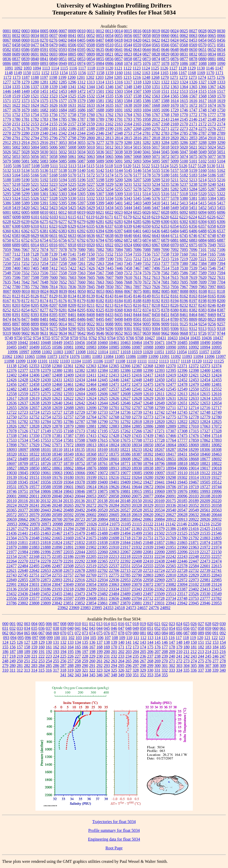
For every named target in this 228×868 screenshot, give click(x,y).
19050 (34, 473)
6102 (45, 217)
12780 (217, 417)
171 (121, 647)
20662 (23, 519)
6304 (203, 222)
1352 (165, 87)
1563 (156, 96)
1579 (82, 101)
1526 (82, 96)
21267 (12, 529)
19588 (46, 487)
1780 (16, 119)
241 (179, 656)
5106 (17, 166)
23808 (34, 603)
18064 (171, 445)
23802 (23, 603)
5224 (63, 184)
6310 (35, 226)
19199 (91, 477)
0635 (100, 49)
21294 (69, 529)
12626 (114, 398)
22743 (12, 575)
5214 (202, 180)
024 (179, 624)
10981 (69, 347)
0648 (175, 49)
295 (121, 666)
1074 (128, 63)
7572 (128, 273)
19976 (182, 491)
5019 (174, 147)
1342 (82, 87)
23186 (46, 589)
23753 (194, 598)
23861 (103, 603)
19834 (57, 491)
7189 (100, 259)
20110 (12, 501)
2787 (203, 133)
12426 (12, 380)
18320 (12, 454)
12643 (91, 403)
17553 (46, 440)
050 (143, 628)
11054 (182, 352)
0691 (35, 54)
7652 (63, 282)
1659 (137, 105)
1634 (100, 105)
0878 (193, 59)
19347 (34, 482)
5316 (165, 194)
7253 (35, 263)
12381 (69, 370)
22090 (160, 552)
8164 (203, 296)
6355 (184, 226)
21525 (182, 533)
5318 (184, 194)
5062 (82, 156)
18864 (80, 468)
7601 (63, 277)
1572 (16, 101)
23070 (137, 584)
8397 (63, 315)
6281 (100, 222)
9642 (82, 333)
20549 (194, 510)
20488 (69, 510)
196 (78, 652)
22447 (194, 561)
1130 (201, 68)
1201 (81, 77)
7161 (193, 254)
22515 (80, 566)
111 (136, 638)
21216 (204, 524)
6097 (7, 217)
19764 (34, 491)
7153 (119, 254)
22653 (46, 570)
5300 (35, 194)
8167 (7, 301)
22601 (205, 566)
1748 (203, 110)
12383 (91, 370)
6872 (128, 240)
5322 (221, 194)
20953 (12, 524)
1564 (165, 96)
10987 (137, 347)
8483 (63, 319)
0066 (221, 36)
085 (172, 633)
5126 (183, 166)
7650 (54, 282)
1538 (137, 96)
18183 (114, 450)
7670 (137, 282)
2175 (7, 129)
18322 (34, 454)
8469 (212, 315)
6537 (221, 231)
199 (100, 652)
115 (164, 638)
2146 (193, 119)
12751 (23, 417)
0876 (175, 59)
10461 (114, 343)
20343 (182, 505)
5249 (72, 189)
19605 (80, 487)
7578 (156, 273)
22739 (205, 570)
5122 (146, 166)
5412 (174, 203)
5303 (63, 194)
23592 (46, 598)
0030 (221, 31)
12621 (57, 398)
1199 (62, 77)
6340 (137, 226)
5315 (156, 194)
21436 (12, 533)
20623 (160, 515)
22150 (216, 552)
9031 (100, 324)
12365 (114, 366)
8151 (156, 296)
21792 (194, 538)
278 (223, 661)
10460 (103, 343)
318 (63, 670)
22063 (114, 552)
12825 (217, 422)
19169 (46, 477)
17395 (80, 436)
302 (172, 666)
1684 (63, 110)
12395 (171, 370)
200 (107, 652)
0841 (44, 59)
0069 (26, 40)
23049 (69, 584)
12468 (103, 384)
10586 (57, 347)
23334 (114, 589)
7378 (175, 263)
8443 (128, 315)
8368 (119, 310)
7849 (100, 287)
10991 (182, 347)
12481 (217, 384)
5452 (203, 208)
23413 (205, 589)
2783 (165, 133)
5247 (54, 189)
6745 (184, 236)
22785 (126, 575)
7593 (212, 273)
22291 (69, 561)
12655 (12, 408)
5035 (91, 152)
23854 (91, 603)
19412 (137, 482)
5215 (212, 180)
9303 (147, 329)
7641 (16, 282)
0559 (137, 45)
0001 (7, 31)
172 (129, 647)
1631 (72, 105)
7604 (82, 277)
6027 (156, 212)
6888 (7, 245)
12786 (69, 422)
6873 (137, 240)
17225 (114, 431)
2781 (147, 133)
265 (129, 661)
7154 (128, 254)
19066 (80, 473)
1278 (16, 82)
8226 (174, 305)
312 (20, 670)
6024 (128, 212)
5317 (174, 194)
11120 (197, 361)
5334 (109, 198)
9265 (26, 329)
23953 (217, 603)
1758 (72, 115)
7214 (156, 259)
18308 (216, 450)
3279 (119, 143)
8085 (165, 291)
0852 (72, 59)
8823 (212, 319)
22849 (12, 580)
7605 (91, 277)
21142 (171, 524)
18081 (205, 445)
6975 (193, 245)
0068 (16, 40)
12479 (194, 384)
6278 (72, 222)
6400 (128, 231)
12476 (160, 384)
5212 (184, 180)
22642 (34, 570)
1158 (100, 73)
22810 (171, 575)
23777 (205, 598)
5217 (7, 184)
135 (85, 642)
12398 (194, 370)
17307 (171, 431)
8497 (109, 319)
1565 (175, 96)
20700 (57, 519)
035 (34, 628)
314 (34, 670)
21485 (91, 533)
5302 (54, 194)
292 (100, 666)
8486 (82, 319)
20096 (182, 496)
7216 (174, 259)
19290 (159, 477)
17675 (126, 440)
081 (143, 633)
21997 (57, 552)
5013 (119, 147)
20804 (103, 519)
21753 (160, 538)
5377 (165, 198)
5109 (45, 166)
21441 (23, 533)
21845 (137, 543)
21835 (91, 543)
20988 (58, 524)
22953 (126, 580)
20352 (194, 505)
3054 (72, 143)
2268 (137, 129)
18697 (12, 463)
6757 (72, 240)
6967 (156, 245)
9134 (193, 324)
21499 (137, 533)
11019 (137, 352)
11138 (12, 366)
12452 (182, 380)
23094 (182, 584)
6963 (147, 245)
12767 (103, 417)
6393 (91, 231)
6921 (100, 245)
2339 (35, 133)
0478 (44, 45)
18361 (80, 454)
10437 (218, 338)
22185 (57, 556)
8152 (165, 296)
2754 (137, 133)
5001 (7, 147)
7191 (119, 259)
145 (158, 642)
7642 (26, 282)
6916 (54, 245)
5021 (193, 147)
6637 (100, 236)
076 (107, 633)
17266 (137, 431)
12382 (80, 370)
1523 (54, 96)
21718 (126, 538)
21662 (46, 538)
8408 (91, 315)
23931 (160, 603)
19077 (126, 473)
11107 (109, 361)
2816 (137, 138)
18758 (91, 463)
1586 (147, 101)
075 (100, 633)
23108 (205, 584)
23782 (216, 598)
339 (215, 670)
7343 (119, 263)
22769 (91, 575)
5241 (221, 184)
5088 (91, 161)
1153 (54, 73)
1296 (72, 82)
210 (179, 652)
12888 (160, 426)
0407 (100, 40)
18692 (217, 459)
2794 (35, 138)
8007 (7, 291)
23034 (46, 584)
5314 (146, 194)
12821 (171, 422)
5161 (212, 170)
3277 (100, 143)
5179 (156, 175)
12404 (23, 375)
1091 (9, 68)
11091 (164, 356)
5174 (109, 175)
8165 (212, 296)
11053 (170, 352)
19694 (160, 487)
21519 (171, 533)
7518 (175, 268)
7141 (72, 254)
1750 (221, 110)
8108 (203, 291)
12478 (182, 384)
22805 (160, 575)
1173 (16, 77)
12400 (205, 370)
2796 (54, 138)
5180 (165, 175)
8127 (44, 296)
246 (216, 656)
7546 (212, 268)
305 (194, 666)
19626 (114, 487)
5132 (7, 170)
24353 (108, 608)
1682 (44, 110)
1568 (203, 96)
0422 (156, 40)
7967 (184, 287)
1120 (109, 68)
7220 (193, 259)
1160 (119, 73)
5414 (193, 203)
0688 (7, 54)
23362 (160, 589)
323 (99, 670)
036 (42, 628)
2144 (175, 119)
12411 (91, 375)
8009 (16, 291)
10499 (34, 347)
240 (172, 656)
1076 (147, 63)
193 (56, 652)
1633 (91, 105)
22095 (171, 552)
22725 (171, 570)
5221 (35, 184)
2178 (26, 129)
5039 (128, 152)
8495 (100, 319)
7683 (175, 282)
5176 (128, 175)
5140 (82, 170)
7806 (44, 287)
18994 (171, 468)
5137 (54, 170)
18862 (69, 468)
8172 (26, 301)
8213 (109, 305)
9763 (102, 338)
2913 (16, 143)
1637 (119, 105)
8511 (156, 319)
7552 (26, 273)
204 (136, 652)
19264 (137, 477)
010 (78, 624)
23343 (137, 589)
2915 (35, 143)
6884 (203, 240)
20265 (69, 505)
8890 (221, 319)
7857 (119, 287)
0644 (147, 49)
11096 (209, 356)
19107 (171, 473)
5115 (90, 166)
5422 (44, 208)
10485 (182, 343)
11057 (204, 352)
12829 (46, 426)
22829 (194, 575)
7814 (54, 287)
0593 (63, 49)
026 (194, 624)
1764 (128, 115)
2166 (147, 124)
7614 (165, 277)
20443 (46, 510)
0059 (156, 36)
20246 (46, 505)
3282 (147, 143)
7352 (147, 263)
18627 (137, 459)
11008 (80, 352)
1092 (18, 68)
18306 (205, 450)
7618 (184, 277)
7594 (221, 273)
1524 (63, 96)
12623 (80, 398)
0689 (16, 54)
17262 (126, 431)
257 (71, 661)
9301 (128, 329)
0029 (212, 31)
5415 (202, 203)
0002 (16, 31)
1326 (193, 82)
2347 (109, 133)
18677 (205, 459)
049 (136, 628)
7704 (221, 282)
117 (179, 638)
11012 (92, 352)
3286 (184, 143)
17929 (34, 445)
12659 (57, 408)
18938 (148, 468)
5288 (221, 189)
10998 (35, 352)
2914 (26, 143)
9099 (165, 324)
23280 (80, 589)
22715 (126, 570)
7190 (109, 259)
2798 (72, 138)
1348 (128, 87)
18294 (182, 450)
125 (13, 642)
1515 (202, 91)
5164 (16, 175)
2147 (203, 119)
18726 (46, 463)
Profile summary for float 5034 (114, 830)
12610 (148, 394)
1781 (26, 119)
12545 (171, 389)
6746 (193, 236)
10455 (69, 343)
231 (107, 656)
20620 (148, 515)
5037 (109, 152)
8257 (35, 310)
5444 (128, 208)
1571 (7, 101)
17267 (148, 431)
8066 (119, 291)
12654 (217, 403)
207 (158, 652)
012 (92, 624)
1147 (219, 68)
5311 (137, 194)
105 (93, 638)
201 (114, 652)
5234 (156, 184)
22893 (57, 580)
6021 (100, 212)
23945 (194, 603)
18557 (69, 459)
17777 (182, 440)
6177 (118, 217)
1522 (44, 96)
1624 (35, 105)
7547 (221, 268)
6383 (63, 231)
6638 (109, 236)
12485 (46, 389)
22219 (137, 556)
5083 (44, 161)
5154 (147, 170)
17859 (194, 440)
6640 (128, 236)
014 (107, 624)
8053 (100, 291)
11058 (215, 352)
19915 (137, 491)
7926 (156, 287)
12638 (34, 403)
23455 (57, 594)
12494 (80, 389)
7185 (63, 259)
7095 (184, 249)
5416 (212, 203)
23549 (217, 594)
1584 (128, 101)
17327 (205, 431)
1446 (7, 91)
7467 (137, 268)
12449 (148, 380)
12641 (69, 403)
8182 (100, 301)
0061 (175, 36)
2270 (156, 129)
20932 (217, 519)
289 (78, 666)
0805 (72, 54)
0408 (109, 40)
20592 (69, 515)
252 (34, 661)
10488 (194, 343)
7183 (44, 259)
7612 (146, 277)
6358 (212, 226)
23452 (46, 594)
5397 (82, 203)
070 (63, 633)
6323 (53, 226)
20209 (205, 501)
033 (20, 628)
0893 (44, 63)
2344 (82, 133)
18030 (126, 445)
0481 (63, 45)
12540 (126, 389)
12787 (80, 422)
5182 (184, 175)
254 (49, 661)
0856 (109, 59)
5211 (175, 180)
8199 (212, 301)
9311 (184, 329)
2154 (44, 124)
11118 (186, 361)
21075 (115, 524)
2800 (91, 138)
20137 (91, 501)
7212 (137, 259)
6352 (156, 226)
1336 (26, 87)
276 (208, 661)
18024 (114, 445)
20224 (12, 505)
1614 (175, 101)
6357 (202, 226)
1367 (212, 87)
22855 (23, 580)
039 (63, 628)
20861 (148, 519)
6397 (119, 231)
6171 (109, 217)
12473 (137, 384)
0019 (156, 31)
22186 (69, 556)
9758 (65, 338)
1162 (137, 73)
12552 (217, 389)
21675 (91, 538)
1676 (221, 105)
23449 (34, 594)
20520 (103, 510)
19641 (126, 487)
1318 (137, 82)
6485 (184, 231)
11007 (69, 352)
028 (208, 624)
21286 (46, 529)
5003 (26, 147)
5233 (147, 184)
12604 (80, 394)
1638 (128, 105)
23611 (103, 598)
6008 (35, 212)
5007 (63, 147)
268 (150, 661)
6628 (26, 236)
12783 (34, 422)
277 (216, 661)
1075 (137, 63)
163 (63, 647)
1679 (26, 110)
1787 (82, 119)
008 (63, 624)
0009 (72, 31)
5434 (109, 208)
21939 (148, 547)
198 (92, 652)
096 (28, 638)
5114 (81, 166)
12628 (137, 398)
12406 (34, 375)
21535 (205, 533)
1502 (109, 91)
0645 (156, 49)
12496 (91, 389)
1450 (35, 91)
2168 (165, 124)
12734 (114, 412)
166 (85, 647)
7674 (156, 282)
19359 (57, 482)
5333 (100, 198)
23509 (160, 594)
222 (42, 656)
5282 (175, 189)
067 (42, 633)
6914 (35, 245)
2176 (16, 129)
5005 (44, 147)
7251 (16, 263)
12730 (91, 412)
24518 (120, 608)
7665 (109, 282)
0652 (212, 49)
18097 (23, 450)
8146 (137, 296)
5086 (72, 161)
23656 (114, 598)
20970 (35, 524)
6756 (63, 240)
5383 (203, 198)
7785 (26, 287)
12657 (34, 408)
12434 (80, 380)
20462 (57, 510)
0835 (221, 54)
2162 (109, 124)
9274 (44, 329)
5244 (26, 189)
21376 (148, 529)
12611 (160, 394)
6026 (146, 212)
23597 (69, 598)
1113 (46, 68)
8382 (193, 310)
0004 (35, 31)
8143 (109, 296)
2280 (26, 133)
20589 (57, 515)
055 (179, 628)
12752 (34, 417)
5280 (156, 189)
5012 (109, 147)
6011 (53, 212)
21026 (92, 524)
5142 (100, 170)
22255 (205, 556)
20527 (126, 510)
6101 (35, 217)
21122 (148, 524)
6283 (119, 222)
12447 (126, 380)
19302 (182, 477)
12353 (34, 366)
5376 (156, 198)
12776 (182, 417)
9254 (203, 324)
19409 (126, 482)
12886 (148, 426)
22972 (182, 580)
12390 (148, 370)
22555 (148, 566)
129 (42, 642)
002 (20, 624)
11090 (153, 356)
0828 (156, 54)
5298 (16, 194)
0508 (91, 45)
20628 (182, 515)
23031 (34, 584)
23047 (57, 584)
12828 (34, 426)
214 (208, 652)
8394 (44, 315)
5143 (109, 170)
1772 (193, 115)
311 (13, 670)
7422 (72, 268)
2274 (193, 129)
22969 (160, 580)
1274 (202, 77)
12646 (126, 403)
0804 (63, 54)
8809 (193, 319)
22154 (12, 556)
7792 (35, 287)
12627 (126, 398)
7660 (82, 282)
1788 (91, 119)
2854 (203, 138)
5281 (165, 189)
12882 (103, 426)
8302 (91, 310)
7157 (156, 254)
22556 (160, 566)
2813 (109, 138)
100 (57, 638)
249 (13, 661)
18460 (205, 454)
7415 (63, 268)
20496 (91, 510)
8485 (72, 319)
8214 (119, 305)
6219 (156, 217)
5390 (35, 203)
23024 (23, 584)
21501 (148, 533)
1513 (184, 91)
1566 (184, 96)
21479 (80, 533)
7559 (72, 273)
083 (158, 633)
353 (150, 675)
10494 (217, 343)
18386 (126, 454)
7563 (82, 273)
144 (150, 642)
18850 (34, 468)
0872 (137, 59)
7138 (44, 254)
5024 (212, 147)
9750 (18, 338)
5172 (91, 175)
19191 (80, 477)
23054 (91, 584)
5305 (82, 194)
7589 (203, 273)
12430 (46, 380)
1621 (7, 105)
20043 (68, 496)
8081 (147, 291)
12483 (23, 389)
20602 (91, 515)
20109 (216, 496)
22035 (69, 552)
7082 (100, 249)
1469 (72, 91)
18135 (80, 450)
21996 (46, 552)
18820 (194, 463)
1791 (119, 119)
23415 (217, 589)
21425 (205, 529)
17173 (80, 431)
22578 (182, 566)
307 (208, 666)
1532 (91, 96)
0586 (26, 49)
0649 (184, 49)
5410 (156, 203)
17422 (103, 436)
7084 (119, 249)
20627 (171, 515)
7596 (16, 277)
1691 (119, 110)
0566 (165, 45)
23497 (148, 594)
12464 (91, 384)
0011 (91, 31)
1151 (36, 73)
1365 (193, 87)
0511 (119, 45)
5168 (54, 175)
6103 (54, 217)
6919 (82, 245)
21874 (205, 543)
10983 (91, 347)
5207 (137, 180)
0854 (91, 59)
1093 (28, 68)
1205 (118, 77)
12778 (194, 417)
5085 (63, 161)
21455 (34, 533)
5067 (128, 156)
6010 (44, 212)
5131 (220, 166)
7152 (109, 254)
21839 (114, 543)
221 (34, 656)
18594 (103, 459)
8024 (44, 291)
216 (223, 652)
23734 (171, 598)
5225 (72, 184)
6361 (16, 231)
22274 (34, 561)
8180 (91, 301)
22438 (160, 561)
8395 (54, 315)
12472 (126, 384)
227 (78, 656)
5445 (137, 208)
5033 (72, 152)
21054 (103, 524)
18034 (137, 445)
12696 (91, 408)
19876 (114, 491)
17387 (69, 436)
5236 (175, 184)
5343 (128, 198)
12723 (23, 412)
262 (107, 661)
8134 (72, 296)
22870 (34, 580)
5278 (137, 189)
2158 (82, 124)
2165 (137, 124)
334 (179, 670)
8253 (16, 310)
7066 (16, 249)
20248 (57, 505)
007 (56, 624)
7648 (44, 282)
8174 (44, 301)
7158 (165, 254)
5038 (119, 152)
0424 (174, 40)
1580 (91, 101)
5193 (54, 180)
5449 (175, 208)
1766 (147, 115)
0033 (26, 36)
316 (49, 670)
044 (100, 628)
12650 (171, 403)
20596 (80, 515)
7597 (26, 277)
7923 (147, 287)
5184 (203, 175)
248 (5, 661)
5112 (63, 166)
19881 (126, 491)
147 (172, 642)
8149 (147, 296)
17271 (160, 431)
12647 (137, 403)
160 (42, 647)
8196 (184, 301)
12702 (126, 408)
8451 (165, 315)
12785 (57, 422)
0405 (81, 40)
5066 (119, 156)
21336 (114, 529)
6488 (203, 231)
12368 (148, 366)
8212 (100, 305)
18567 (80, 459)
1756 (54, 115)
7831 (63, 287)
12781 (12, 422)
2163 (119, 124)
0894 (54, 63)
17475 (182, 436)
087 (187, 633)
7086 (137, 249)
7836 (72, 287)
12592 (57, 394)
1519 (16, 96)
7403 (26, 268)
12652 (194, 403)
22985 (217, 580)
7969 (193, 287)
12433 (69, 380)
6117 (81, 217)
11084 (108, 356)
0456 (221, 40)
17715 (148, 440)
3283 (156, 143)
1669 (165, 105)
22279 (57, 561)
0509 (100, 45)
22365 (103, 561)
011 (85, 624)
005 (42, 624)
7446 (119, 268)
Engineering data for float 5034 (114, 839)
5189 (16, 180)
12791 (114, 422)
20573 (23, 515)
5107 (26, 166)
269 (158, 661)
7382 (193, 263)
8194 (175, 301)
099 (50, 638)
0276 (53, 40)
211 (186, 652)
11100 (32, 361)
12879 (69, 426)
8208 (63, 305)
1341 (72, 87)
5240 (212, 184)
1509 (147, 91)
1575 (44, 101)
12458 (34, 384)
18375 (114, 454)
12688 (69, 408)
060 (216, 628)
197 (85, 652)
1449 (26, 91)
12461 (69, 384)
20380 (34, 510)
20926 (205, 519)
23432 (12, 594)
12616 (216, 394)
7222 (212, 259)
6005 (26, 212)
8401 (72, 315)
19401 (114, 482)
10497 (23, 347)
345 (92, 675)
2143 (165, 119)
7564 (91, 273)
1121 (118, 68)
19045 (23, 473)
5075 (193, 156)
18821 (205, 463)
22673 (69, 570)
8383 (203, 310)
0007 (63, 31)
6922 (109, 245)
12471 (114, 384)
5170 (72, 175)
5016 (146, 147)
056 (187, 628)
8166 (221, 296)
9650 (109, 333)
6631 (54, 236)
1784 (54, 119)
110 (129, 638)
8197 (193, 301)
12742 (160, 412)
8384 (212, 310)
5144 (119, 170)
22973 (194, 580)
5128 (202, 166)
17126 (23, 431)
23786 (12, 603)
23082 (171, 584)
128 (34, 642)
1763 (119, 115)
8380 (175, 310)
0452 (184, 40)
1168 (192, 73)
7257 (54, 263)
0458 (16, 45)
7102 (212, 249)
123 (222, 638)
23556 (12, 598)
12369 (159, 366)
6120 (100, 217)
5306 (91, 194)
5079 (7, 161)
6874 (147, 240)
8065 (109, 291)
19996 (217, 491)
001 (13, 624)
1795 (137, 119)
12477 (171, 384)
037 (49, 628)
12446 (114, 380)
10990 (171, 347)
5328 (54, 198)
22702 (103, 570)
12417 (148, 375)
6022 (109, 212)
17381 (57, 436)
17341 (23, 436)
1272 (183, 77)
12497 (103, 389)
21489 (114, 533)
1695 (156, 110)
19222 (125, 477)
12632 (182, 398)
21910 (114, 547)
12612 (171, 394)
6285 (137, 222)
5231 (128, 184)
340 (223, 670)
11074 (63, 356)
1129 (192, 68)
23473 (80, 594)
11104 (76, 361)
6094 (202, 212)
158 (27, 647)
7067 (26, 249)
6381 (44, 231)
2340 (44, 133)
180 (187, 647)
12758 (80, 417)
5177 (137, 175)
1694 (147, 110)
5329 (63, 198)
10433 (173, 338)
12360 (57, 366)
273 (187, 661)
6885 (212, 240)
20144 (114, 501)
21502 (160, 533)
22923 (91, 580)
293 (107, 666)
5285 (203, 189)
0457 (7, 45)
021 (157, 624)
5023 (202, 147)
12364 (102, 366)
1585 (137, 101)
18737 (57, 463)
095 (21, 638)
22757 (69, 575)
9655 (128, 333)
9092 (128, 324)
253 (42, 661)
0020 (165, 31)
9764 (112, 338)
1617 (203, 101)
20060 (125, 496)
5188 (7, 180)
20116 (23, 501)
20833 (126, 519)
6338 (119, 226)
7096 (193, 249)
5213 (193, 180)
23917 (148, 603)
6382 (54, 231)
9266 (35, 329)
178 (172, 647)
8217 (146, 305)
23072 (148, 584)
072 (78, 633)
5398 (91, 203)
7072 (35, 249)
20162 (148, 501)
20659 (12, 519)
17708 (137, 440)
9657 (137, 333)
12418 (159, 375)
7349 (137, 263)
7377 (165, 263)
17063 (205, 426)
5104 (221, 161)
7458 (128, 268)
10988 (148, 347)
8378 (165, 310)
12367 (137, 366)
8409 (100, 315)
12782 (23, 422)
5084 (54, 161)
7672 (147, 282)
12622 (69, 398)
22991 (12, 584)
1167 (183, 73)
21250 (216, 524)
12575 (46, 394)
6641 (137, 236)
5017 (156, 147)
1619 (221, 101)
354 (158, 675)
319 (70, 670)
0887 (16, 63)
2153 (35, 124)
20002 (23, 496)
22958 (148, 580)
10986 (126, 347)
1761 (100, 115)
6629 (35, 236)
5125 (174, 166)
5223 (54, 184)
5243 (16, 189)
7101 (203, 249)
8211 (91, 305)
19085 (137, 473)
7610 (128, 277)
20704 (69, 519)
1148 (9, 73)
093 (6, 638)
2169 (175, 124)
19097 (160, 473)
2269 (147, 129)
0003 (26, 31)
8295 (82, 310)
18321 (23, 454)
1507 (137, 91)
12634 (205, 398)
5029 (35, 152)
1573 (26, 101)
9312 (193, 329)
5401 (119, 203)
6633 (72, 236)
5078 (221, 156)
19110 (182, 473)
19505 (205, 482)
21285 (34, 529)
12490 (69, 389)
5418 (7, 208)
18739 (69, 463)
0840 (35, 59)
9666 (175, 333)
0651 (203, 49)
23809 (46, 603)
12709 (160, 408)
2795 (44, 138)
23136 (12, 589)
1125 (155, 68)
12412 (102, 375)
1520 (26, 96)
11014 (103, 352)
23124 (217, 584)
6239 (26, 222)
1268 (155, 77)
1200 (71, 77)
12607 (114, 394)
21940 (160, 547)
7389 (212, 263)
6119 (90, 217)
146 (165, 642)
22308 (91, 561)
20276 (103, 505)
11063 (19, 356)
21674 (80, 538)
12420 (182, 375)
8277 (44, 310)
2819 (165, 138)
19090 (148, 473)
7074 (44, 249)
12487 (57, 389)
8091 (193, 291)
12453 (194, 380)
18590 (91, 459)
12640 (57, 403)
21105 (126, 524)
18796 (160, 463)
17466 (171, 436)
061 (223, 628)
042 (85, 628)
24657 (143, 608)
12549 (182, 389)
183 (208, 647)
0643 (137, 49)
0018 (146, 31)
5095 (156, 161)
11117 (175, 361)
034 (27, 628)
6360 (7, 231)
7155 (137, 254)
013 (99, 624)
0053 (100, 36)
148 (179, 642)
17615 (103, 440)
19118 (194, 473)
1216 (137, 77)
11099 (20, 361)
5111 (54, 166)
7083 (109, 249)
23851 (69, 603)
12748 (205, 412)
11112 (153, 361)
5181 (175, 175)
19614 (91, 487)
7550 (16, 273)
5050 (212, 152)
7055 (221, 245)
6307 (7, 226)
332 (165, 670)
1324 (184, 82)
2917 (54, 143)
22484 (23, 566)
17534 (23, 440)
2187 (82, 129)
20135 (68, 501)
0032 (16, 36)
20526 (114, 510)
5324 (16, 198)
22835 (205, 575)
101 (64, 638)
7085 (128, 249)
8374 (147, 310)
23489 (126, 594)
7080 (82, 249)
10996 (13, 352)
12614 (194, 394)
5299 (26, 194)
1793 (128, 119)
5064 (100, 156)
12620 (46, 398)
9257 (221, 324)
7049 (212, 245)
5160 (203, 170)
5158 (184, 170)
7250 (7, 263)
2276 (212, 129)
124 (5, 642)
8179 (82, 301)
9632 (54, 333)
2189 (100, 129)
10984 (103, 347)
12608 (126, 394)
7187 (82, 259)
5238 (193, 184)
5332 (91, 198)
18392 (148, 454)
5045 (165, 152)
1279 (26, 82)
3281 (137, 143)
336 (194, 670)
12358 (46, 366)
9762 (93, 338)
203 (129, 652)
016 (121, 624)
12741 (148, 412)
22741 (217, 570)
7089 (156, 249)
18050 (148, 445)
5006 (54, 147)
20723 (80, 519)
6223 (183, 217)
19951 (148, 491)
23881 (137, 603)
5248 (63, 189)
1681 (35, 110)
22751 (34, 575)
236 (143, 656)
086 (179, 633)
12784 (46, 422)
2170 (184, 124)
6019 (81, 212)
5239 (203, 184)
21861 (171, 543)
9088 (109, 324)
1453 (63, 91)
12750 (12, 417)
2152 (26, 124)
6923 (119, 245)
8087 (175, 291)
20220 (216, 501)
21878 (216, 543)
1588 (165, 101)
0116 (35, 40)
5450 (184, 208)
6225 (202, 217)
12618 (23, 398)
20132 (46, 501)
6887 (221, 240)
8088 (184, 291)
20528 (137, 510)
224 (56, 656)
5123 (155, 166)
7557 (54, 273)
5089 (100, 161)
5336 (119, 198)
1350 (147, 87)
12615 (205, 394)
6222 (174, 217)
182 (201, 647)
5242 (7, 189)
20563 (217, 510)
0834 (212, 54)
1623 (26, 105)
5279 (147, 189)
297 (136, 666)
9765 (121, 338)
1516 (212, 91)
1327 (203, 82)
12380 (57, 370)
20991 (69, 524)
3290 (221, 143)
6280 (91, 222)
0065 (212, 36)
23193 (57, 589)
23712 (148, 598)
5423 (54, 208)
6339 (128, 226)
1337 (35, 87)
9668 (184, 333)
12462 (80, 384)
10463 (126, 343)
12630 (160, 398)
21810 (12, 543)
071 (71, 633)
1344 (91, 87)
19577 (34, 487)
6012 (63, 212)
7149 (81, 254)
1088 (203, 63)
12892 (182, 426)
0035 (44, 36)
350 (129, 675)
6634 (82, 236)
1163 (146, 73)
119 (193, 638)
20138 (102, 501)
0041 (72, 36)
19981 (194, 491)
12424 (216, 375)
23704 (137, 598)
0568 (184, 45)
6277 (63, 222)
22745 (23, 575)
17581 (69, 440)
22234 (160, 556)
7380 (184, 263)
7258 (63, 263)
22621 (12, 570)
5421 (35, 208)
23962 (63, 608)
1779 (7, 119)
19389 (91, 482)
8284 (72, 310)
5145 (128, 170)
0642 (128, 49)
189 (27, 652)
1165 (164, 73)
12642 (80, 403)
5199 (109, 180)
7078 (63, 249)
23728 (159, 598)
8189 (147, 301)
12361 (68, 366)
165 (78, 647)
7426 (91, 268)
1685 (72, 110)
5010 (91, 147)
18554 (57, 459)
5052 (7, 156)
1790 (109, 119)
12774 (160, 417)
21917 (126, 547)
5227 (91, 184)
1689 (109, 110)
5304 (72, 194)
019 (143, 624)
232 (114, 656)
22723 (148, 570)
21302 (91, 529)
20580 (46, 515)
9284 (63, 329)
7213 (146, 259)
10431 (161, 338)
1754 (35, 115)
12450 (160, 380)
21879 (12, 547)
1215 (127, 77)
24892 (165, 608)
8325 (100, 310)
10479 (171, 343)
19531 (12, 487)
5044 (156, 152)
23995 (97, 608)
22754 (46, 575)
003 (27, 624)
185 (223, 647)
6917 (63, 245)
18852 (46, 468)
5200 (119, 180)
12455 (217, 380)
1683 (54, 110)
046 (114, 628)
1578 (72, 101)
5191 (35, 180)
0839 (26, 59)
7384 (203, 263)
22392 (126, 561)
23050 (80, 584)
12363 (91, 366)
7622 (212, 277)
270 (165, 661)
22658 (57, 570)
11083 (97, 356)
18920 (126, 468)
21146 (182, 524)
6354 (174, 226)
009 (71, 624)
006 (49, 624)
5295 (7, 194)
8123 (16, 296)
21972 (205, 547)
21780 (182, 538)
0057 (137, 36)
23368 (171, 589)
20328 (137, 505)
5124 (165, 166)
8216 (137, 305)
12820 (160, 422)
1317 (128, 82)
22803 (148, 575)
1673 (203, 105)
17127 (34, 431)
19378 (80, 482)
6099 (26, 217)
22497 (57, 566)
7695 (184, 282)
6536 (212, 231)
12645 (114, 403)
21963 (194, 547)
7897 (137, 287)
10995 (217, 347)
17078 (12, 431)
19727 (205, 487)
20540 (171, 510)
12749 (217, 412)
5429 (91, 208)
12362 (80, 366)
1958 (147, 119)
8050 (82, 291)
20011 (34, 496)
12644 (103, 403)
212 (194, 652)
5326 (35, 198)
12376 (12, 370)
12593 (69, 394)
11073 (52, 356)
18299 (194, 450)
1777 (212, 115)
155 (5, 647)
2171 (193, 124)
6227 (221, 217)
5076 (203, 156)
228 (85, 656)
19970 (171, 491)
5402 (128, 203)
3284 (165, 143)
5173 (100, 175)
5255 (119, 189)
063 (13, 633)
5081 (26, 161)
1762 (109, 115)
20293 (126, 505)
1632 (82, 105)
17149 (46, 431)
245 (208, 656)
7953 (165, 287)
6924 (128, 245)
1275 (211, 77)
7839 (82, 287)
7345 (128, 263)
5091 (119, 161)
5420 (26, 208)
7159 (174, 254)
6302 (184, 222)
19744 (217, 487)
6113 (63, 217)
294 (114, 666)
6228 (7, 222)
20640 (205, 515)
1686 (82, 110)
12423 (205, 375)
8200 (221, 301)
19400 (103, 482)
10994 (205, 347)
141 (129, 642)
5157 (175, 170)
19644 (137, 487)
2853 (193, 138)
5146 (137, 170)
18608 (126, 459)
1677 (7, 110)
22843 (217, 575)
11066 (41, 356)
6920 (91, 245)
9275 (54, 329)
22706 (114, 570)
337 (201, 670)
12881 (91, 426)
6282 (109, 222)
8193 (165, 301)
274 (194, 661)
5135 (35, 170)
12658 (46, 408)
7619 (193, 277)
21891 (69, 547)
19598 (57, 487)
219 (20, 656)
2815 (128, 138)
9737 (212, 333)
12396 (182, 370)
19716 (182, 487)
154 (223, 642)
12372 (194, 366)
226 (71, 656)
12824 (205, 422)
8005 (221, 287)
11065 (30, 356)
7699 (203, 282)
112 (143, 638)
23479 (91, 594)
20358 (217, 505)
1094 (37, 68)
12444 (91, 380)
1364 (184, 87)
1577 (63, 101)
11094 (198, 356)
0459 (26, 45)
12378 (34, 370)
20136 (80, 501)
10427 (150, 338)
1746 (184, 110)
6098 (17, 217)
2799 (82, 138)
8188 (137, 301)
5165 (26, 175)
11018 (125, 352)
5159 (193, 170)
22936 (114, 580)
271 (172, 661)
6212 (137, 217)
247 (223, 656)
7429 (100, 268)
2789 (221, 133)
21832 (80, 543)
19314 (194, 477)
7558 (63, 273)
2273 (184, 129)
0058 (147, 36)
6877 (156, 240)
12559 (23, 394)
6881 (175, 240)
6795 (109, 240)
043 (92, 628)
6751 (16, 240)
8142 (100, 296)
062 (5, 633)
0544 (128, 45)
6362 (26, 231)
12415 (125, 375)
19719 (194, 487)
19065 (69, 473)
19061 (46, 473)
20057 (102, 496)
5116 (100, 166)
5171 (82, 175)
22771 (103, 575)
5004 (35, 147)
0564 (146, 45)
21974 (217, 547)
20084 (159, 496)
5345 (137, 198)
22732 (194, 570)
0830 (175, 54)
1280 (35, 82)
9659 (147, 333)
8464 (193, 315)
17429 (126, 436)
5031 (54, 152)
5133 (16, 170)
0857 (119, 59)
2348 (119, 133)
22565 (171, 566)
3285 (175, 143)
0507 (82, 45)
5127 (193, 166)
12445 (103, 380)
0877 (184, 59)
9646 (100, 333)
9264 (16, 329)
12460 (57, 384)
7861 (128, 287)
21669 (69, 538)
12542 (148, 389)
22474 (217, 561)
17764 (171, 440)
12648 (148, 403)
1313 (91, 82)
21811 (23, 543)
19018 (217, 468)
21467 (57, 533)
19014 (194, 468)
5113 (72, 166)
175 (150, 647)
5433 (100, 208)
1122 (127, 68)
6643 (156, 236)
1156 (82, 73)
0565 (156, 45)
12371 (182, 366)
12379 (46, 370)
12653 (205, 403)
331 (157, 670)
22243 (182, 556)
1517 (221, 91)
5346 (147, 198)
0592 (54, 49)
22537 (114, 566)
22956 (137, 580)
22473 (205, 561)
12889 (171, 426)
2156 (63, 124)
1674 (212, 105)
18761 (103, 463)
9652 (119, 333)
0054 (109, 36)
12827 (23, 426)
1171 (219, 73)
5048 (193, 152)
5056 (35, 156)
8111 (212, 291)
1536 (119, 96)
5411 (165, 203)
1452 (54, 91)
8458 (175, 315)
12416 (137, 375)
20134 (57, 501)
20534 (160, 510)
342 (71, 675)
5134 (26, 170)
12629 (148, 398)
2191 (119, 129)
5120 (127, 166)
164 (71, 647)
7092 (175, 249)
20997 (80, 524)
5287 (212, 189)
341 (63, 675)
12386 (126, 370)
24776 (154, 608)
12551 (205, 389)
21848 (148, 543)
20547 (182, 510)
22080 (137, 552)
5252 (100, 189)
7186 (72, 259)
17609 (91, 440)
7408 (44, 268)
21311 (103, 529)
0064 (203, 36)
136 (92, 642)
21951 (171, 547)
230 (100, 656)
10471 (160, 343)
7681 (165, 282)
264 (121, 661)
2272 (175, 129)
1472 (82, 91)
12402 (12, 375)
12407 (46, 375)
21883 (34, 547)
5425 (72, 208)
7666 (119, 282)
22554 (137, 566)
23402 (194, 589)
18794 (148, 463)
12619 (34, 398)
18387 (137, 454)
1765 (137, 115)
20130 (34, 501)
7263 (100, 263)
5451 (193, 208)
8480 (35, 319)
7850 (109, 287)
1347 (119, 87)
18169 (102, 450)
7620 (202, 277)
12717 (216, 408)
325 (114, 670)
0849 (54, 59)
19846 (80, 491)
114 (157, 638)
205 (143, 652)
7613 (156, 277)
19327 (216, 477)
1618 (212, 101)
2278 (7, 133)
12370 (171, 366)
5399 (100, 203)
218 (13, 656)
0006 (54, 31)
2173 (212, 124)
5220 (26, 184)
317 (56, 670)
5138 (63, 170)
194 (63, 652)
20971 (46, 524)
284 (42, 666)
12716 (205, 408)
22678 (80, 570)
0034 (35, 36)
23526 (194, 594)
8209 (72, 305)
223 (49, 656)
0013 (109, 31)
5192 (44, 180)
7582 (165, 273)
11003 (58, 352)
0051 (82, 36)
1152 (45, 73)
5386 (7, 203)
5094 (147, 161)
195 (71, 652)
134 (78, 642)
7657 (72, 282)
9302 (137, 329)
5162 (221, 170)
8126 (35, 296)
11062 (7, 356)
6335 (91, 226)
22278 (46, 561)
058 (201, 628)
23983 (86, 608)
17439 (148, 436)
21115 (137, 524)
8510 (147, 319)
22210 (103, 556)
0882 (221, 59)
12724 (34, 412)
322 (92, 670)
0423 (165, 40)
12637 (23, 403)
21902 (91, 547)
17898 (12, 445)
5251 (91, 189)
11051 (159, 352)
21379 (159, 529)
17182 (91, 431)
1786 (72, 119)
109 (122, 638)
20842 (137, 519)
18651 (171, 459)
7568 (109, 273)
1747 (193, 110)
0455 (212, 40)
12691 (80, 408)
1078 (165, 63)
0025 (184, 31)
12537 (114, 389)
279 (5, 666)
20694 (46, 519)
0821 (109, 54)
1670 (175, 105)
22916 (80, 580)
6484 (175, 231)
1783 (44, 119)
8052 (91, 291)
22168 (34, 556)
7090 (165, 249)
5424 (63, 208)
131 (56, 642)
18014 (103, 445)
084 (165, 633)
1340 (63, 87)
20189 (194, 501)
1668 (156, 105)
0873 (147, 59)
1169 (201, 73)
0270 (44, 40)
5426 (82, 208)
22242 (171, 556)
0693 (54, 54)
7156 (146, 254)
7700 (212, 282)
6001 (7, 212)
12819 (148, 422)
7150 (91, 254)
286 (56, 666)
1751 (7, 115)
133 (71, 642)
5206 (128, 180)
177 (165, 647)
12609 (137, 394)
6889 (16, 245)
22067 (126, 552)
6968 (165, 245)
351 (136, 675)
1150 (27, 73)
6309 (26, 226)
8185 (128, 301)
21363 (137, 529)
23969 (74, 608)
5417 (221, 203)
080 (136, 633)
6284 (128, 222)
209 (172, 652)
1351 (156, 87)
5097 (165, 161)
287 (63, 666)
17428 (114, 436)
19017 (205, 468)
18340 (57, 454)
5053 (16, 156)
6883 (193, 240)
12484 (34, 389)
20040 (57, 496)
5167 (44, 175)
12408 (57, 375)
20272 (91, 505)
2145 (184, 119)
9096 (156, 324)
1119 (100, 68)
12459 (46, 384)
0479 (54, 45)
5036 (100, 152)
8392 (26, 315)
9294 (100, 329)
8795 (184, 319)
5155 (156, 170)
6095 (212, 212)
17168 (69, 431)
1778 (221, 115)
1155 (73, 73)
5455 (221, 208)
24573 (131, 608)
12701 (114, 408)
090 (208, 633)
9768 (139, 338)
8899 (35, 324)
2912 (7, 143)
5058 (54, 156)
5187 (221, 175)
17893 (217, 440)
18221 (125, 450)
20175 (171, 501)
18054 (160, 445)
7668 (128, 282)
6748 (212, 236)
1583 (119, 101)
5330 (72, 198)
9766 (130, 338)
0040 (63, 36)
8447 (147, 315)
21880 (23, 547)
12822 (182, 422)
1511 (165, 91)
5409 (147, 203)
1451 (44, 91)
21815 (34, 543)
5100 (184, 161)
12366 (125, 366)
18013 (91, 445)
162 (56, 647)
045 (107, 628)
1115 (64, 68)
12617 (12, 398)
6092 (184, 212)
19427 (148, 482)
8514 (165, 319)
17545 (34, 440)
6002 (16, 212)
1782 (35, 119)
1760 (91, 115)
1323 (175, 82)
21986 (34, 552)
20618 (126, 515)
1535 (109, 96)
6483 (165, 231)
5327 (44, 198)
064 (20, 633)
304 (187, 666)
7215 (165, 259)
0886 (7, 63)
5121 (137, 166)
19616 (103, 487)
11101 (43, 361)
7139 (53, 254)
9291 (82, 329)
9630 (35, 333)
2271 (165, 129)
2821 (184, 138)
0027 (193, 31)
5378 (175, 198)
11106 (98, 361)
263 (114, 661)
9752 (28, 338)
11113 (164, 361)
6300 (165, 222)
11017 (114, 352)
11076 (75, 356)
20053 (91, 496)
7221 (202, 259)
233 (121, 656)
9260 (7, 329)
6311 (44, 226)
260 (92, 661)
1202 (90, 77)
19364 (69, 482)
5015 (137, 147)
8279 (54, 310)
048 (129, 628)
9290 (72, 329)
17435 (137, 436)
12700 (103, 408)
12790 (103, 422)
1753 (26, 115)
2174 (221, 124)
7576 (147, 273)
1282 (54, 82)
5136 (44, 170)
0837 (16, 59)
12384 (103, 370)
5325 (26, 198)
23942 (182, 603)
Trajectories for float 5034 (114, 822)
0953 (72, 63)
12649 (160, 403)
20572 (12, 515)
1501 (100, 91)
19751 (23, 491)
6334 (81, 226)
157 (20, 647)
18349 (69, 454)
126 (20, 642)
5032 (63, 152)
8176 (63, 301)
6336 (100, 226)
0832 (193, 54)
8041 (72, 291)
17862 (205, 440)
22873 (46, 580)
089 (201, 633)
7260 (72, 263)
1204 (109, 77)
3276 (91, 143)
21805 (217, 538)
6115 (72, 217)
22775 (114, 575)
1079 (175, 63)
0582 (7, 49)
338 (208, 670)
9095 (147, 324)
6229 (16, 222)
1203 (99, 77)
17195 (103, 431)
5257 (128, 189)
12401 (217, 370)
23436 (23, 594)
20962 (24, 524)
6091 (174, 212)
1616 (193, 101)
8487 (91, 319)
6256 (35, 222)
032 (13, 628)
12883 (114, 426)
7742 (7, 287)
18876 (91, 468)
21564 (12, 538)
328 (136, 670)
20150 (137, 501)
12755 (57, 417)
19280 (148, 477)
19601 (69, 487)
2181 (54, 129)
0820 (100, 54)
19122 (205, 473)
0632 (91, 49)
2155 (54, 124)
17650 (114, 440)
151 (201, 642)
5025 (221, 147)
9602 (26, 333)
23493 (137, 594)
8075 (137, 291)
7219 (184, 259)
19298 (171, 477)
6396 (109, 231)
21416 (194, 529)
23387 (182, 589)
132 (63, 642)
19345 (23, 482)
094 (13, 638)
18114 (68, 450)
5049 (203, 152)
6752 (26, 240)
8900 (44, 324)
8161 (175, 296)
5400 (109, 203)
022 (165, 624)
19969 (160, 491)
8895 (7, 324)
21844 (125, 543)
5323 (7, 198)
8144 (119, 296)
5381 (193, 198)
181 (194, 647)
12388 (137, 370)
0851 (63, 59)
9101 (175, 324)
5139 (72, 170)
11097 (221, 356)
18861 (57, 468)
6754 (44, 240)
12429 (34, 380)
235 (136, 656)
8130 (63, 296)
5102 (203, 161)
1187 (25, 77)
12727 (57, 412)
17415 (91, 436)
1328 (212, 82)
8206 (44, 305)
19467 (194, 482)
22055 (91, 552)
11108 (120, 361)
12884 (126, 426)
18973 (160, 468)
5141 (91, 170)
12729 (80, 412)
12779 (205, 417)
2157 (72, 124)
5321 (212, 194)
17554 (57, 440)
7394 (221, 263)
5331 (82, 198)
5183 (193, 175)
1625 (44, 105)
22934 (103, 580)
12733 (103, 412)
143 (143, 642)
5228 (100, 184)
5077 (212, 156)
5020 (184, 147)
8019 (35, 291)
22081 (148, 552)
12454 (205, 380)
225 (63, 656)
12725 (46, 412)
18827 (12, 468)
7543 (203, 268)
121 (207, 638)
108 (115, 638)
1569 (212, 96)
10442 (23, 343)
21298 (80, 529)
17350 (34, 436)
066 (34, 633)
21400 (182, 529)
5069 (147, 156)
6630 (44, 236)
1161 (128, 73)
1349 (137, 87)
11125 (219, 361)
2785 (184, 133)
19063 (57, 473)
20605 (114, 515)
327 (128, 670)
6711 (175, 236)
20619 (137, 515)
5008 (72, 147)
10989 (160, 347)
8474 (7, 319)
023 (172, 624)
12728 (69, 412)
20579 (34, 515)
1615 (184, 101)
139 (114, 642)
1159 (109, 73)
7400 (16, 268)
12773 (148, 417)
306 (201, 666)
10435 (195, 338)
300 (158, 666)
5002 (16, 147)
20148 (125, 501)
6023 (119, 212)
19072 (103, 473)
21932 (137, 547)
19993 (205, 491)
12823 (194, 422)
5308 (109, 194)
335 (186, 670)
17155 (57, 431)
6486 (193, 231)
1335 (16, 87)
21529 (194, 533)
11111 (142, 361)
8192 (156, 301)
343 (78, 675)
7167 (7, 259)
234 (129, 656)
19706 (171, 487)
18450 (194, 454)
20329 (148, 505)
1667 (147, 105)
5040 (137, 152)
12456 (12, 384)
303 (179, 666)
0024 (174, 31)
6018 (72, 212)
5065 (109, 156)
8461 (184, 315)
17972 (69, 445)
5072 (165, 156)
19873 (91, 491)
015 (114, 624)
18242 (148, 450)
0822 (119, 54)
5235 (165, 184)
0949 (63, 63)
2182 (63, 129)
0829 (165, 54)
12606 (103, 394)
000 (5, 624)
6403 (147, 231)
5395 (63, 203)
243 (194, 656)
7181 (26, 259)
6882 (184, 240)
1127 (173, 68)
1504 (128, 91)
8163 (193, 296)
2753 (128, 133)
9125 (184, 324)
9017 (72, 324)
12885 (137, 426)
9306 (175, 329)
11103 (65, 361)
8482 (54, 319)
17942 (46, 445)
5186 (212, 175)
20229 (23, 505)
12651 (182, 403)
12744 (171, 412)
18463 (217, 454)
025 (186, 624)
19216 (114, 477)
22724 (160, 570)
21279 (23, 529)
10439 (12, 343)
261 (100, 661)
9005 (54, 324)
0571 (212, 45)
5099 (175, 161)
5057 (44, 156)
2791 (16, 138)
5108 (35, 166)
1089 (212, 63)
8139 (91, 296)
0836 (7, 59)
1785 (63, 119)
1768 (165, 115)
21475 (69, 533)
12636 (12, 403)
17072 (217, 426)
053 (165, 628)
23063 (114, 584)
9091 (119, 324)
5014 (128, 147)
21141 (159, 524)
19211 (103, 477)
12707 (137, 408)
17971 (57, 445)
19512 (217, 482)
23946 (205, 603)
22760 (80, 575)
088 (194, 633)
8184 (119, 301)
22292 (80, 561)
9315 (212, 329)
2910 (212, 138)
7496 (156, 268)
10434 (184, 338)
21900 (80, 547)
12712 (182, 408)
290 (85, 666)
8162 (184, 296)
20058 (114, 496)
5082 (35, 161)
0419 (128, 40)
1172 (7, 77)
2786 (193, 133)
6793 (91, 240)
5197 (91, 180)
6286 (147, 222)
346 (100, 675)
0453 (193, 40)
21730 (137, 538)
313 (27, 670)
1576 (54, 101)
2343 (72, 133)
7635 (7, 282)
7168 (16, 259)
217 (5, 656)
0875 (165, 59)
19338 (12, 482)
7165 (212, 254)
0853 (82, 59)
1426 (221, 87)
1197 (44, 77)
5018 (165, 147)
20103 (194, 496)
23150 (23, 589)
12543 (160, 389)
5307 (100, 194)
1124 (146, 68)
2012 (156, 119)
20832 (114, 519)
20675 (34, 519)
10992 (194, 347)
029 (215, 624)
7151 (100, 254)
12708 (148, 408)
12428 (23, 380)
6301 (175, 222)
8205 (35, 305)
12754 (46, 417)
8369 (128, 310)
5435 (119, 208)
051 (150, 628)
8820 (202, 319)
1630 (63, 105)
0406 (91, 40)
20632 (194, 515)
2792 (26, 138)
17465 (160, 436)
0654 (221, 49)
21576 (23, 538)
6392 (82, 231)
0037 (54, 36)
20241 (34, 505)
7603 (72, 277)
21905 (103, 547)
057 (194, 628)
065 (27, 633)
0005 (44, 31)
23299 (91, 589)
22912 (69, 580)
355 (165, 675)
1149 (18, 73)
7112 (16, 254)
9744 (221, 333)
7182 (35, 259)
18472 (12, 459)
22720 (137, 570)
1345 (100, 87)
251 (27, 661)
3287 (193, 143)
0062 (184, 36)
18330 (46, 454)
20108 (205, 496)
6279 (82, 222)
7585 (175, 273)
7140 (63, 254)
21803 (205, 538)
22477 (12, 566)
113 (150, 638)
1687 (91, 110)
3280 (128, 143)
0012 (100, 31)
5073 (175, 156)
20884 (160, 519)
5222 (44, 184)
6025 (137, 212)
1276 (220, 77)
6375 (35, 231)
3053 (63, 143)
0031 (7, 36)
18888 (103, 468)
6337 (109, 226)
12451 (171, 380)
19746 (12, 491)
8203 (16, 305)
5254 (109, 189)
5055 (26, 156)
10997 (24, 352)
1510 (156, 91)
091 (216, 633)
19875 (103, 491)
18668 (194, 459)
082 (150, 633)
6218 (146, 217)
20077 (148, 496)
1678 (16, 110)
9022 (91, 324)
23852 (80, 603)
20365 (12, 510)
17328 (217, 431)
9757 (56, 338)
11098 (9, 361)
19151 (34, 477)
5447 (156, 208)
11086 (131, 356)
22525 (103, 566)
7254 (44, 263)
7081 (91, 249)
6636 (91, 236)
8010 (26, 291)
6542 (7, 236)
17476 (194, 436)
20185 (182, 501)
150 (194, 642)
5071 (156, 156)
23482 (103, 594)
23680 (125, 598)
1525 (72, 96)
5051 (221, 152)
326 (121, 670)
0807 (82, 54)
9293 (91, 329)
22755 (57, 575)
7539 (193, 268)
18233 (137, 450)
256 (63, 661)
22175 (46, 556)
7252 (26, 263)
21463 (46, 533)
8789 (174, 319)
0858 (128, 59)
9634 (63, 333)
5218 (16, 184)
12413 (114, 375)
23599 (80, 598)
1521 (35, 96)
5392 (54, 203)
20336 (171, 505)
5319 (193, 194)
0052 (91, 36)
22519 (91, 566)
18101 (46, 450)
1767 (156, 115)
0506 (72, 45)
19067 (91, 473)
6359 (221, 226)
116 (172, 638)
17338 (12, 436)
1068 (119, 63)
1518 (7, 96)
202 (121, 652)
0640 (109, 49)
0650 (193, 49)
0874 (156, 59)
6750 (7, 240)
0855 (100, 59)
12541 (137, 389)
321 (85, 670)
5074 (184, 156)
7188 (91, 259)
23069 (126, 584)
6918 (72, 245)
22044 (80, 552)
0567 (174, 45)
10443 (34, 343)
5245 (35, 189)
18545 (46, 459)
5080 (16, 161)
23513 (171, 594)
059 (208, 628)
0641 (119, 49)
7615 (174, 277)
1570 (221, 96)
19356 (46, 482)
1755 (44, 115)
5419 (16, 208)
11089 (142, 356)
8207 (54, 305)
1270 (165, 77)
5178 (147, 175)
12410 (80, 375)
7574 (137, 273)
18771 (126, 463)
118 (186, 638)
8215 (128, 305)
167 (92, 647)
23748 (182, 598)
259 (85, 661)
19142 (23, 477)
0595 (82, 49)
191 (42, 652)
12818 (137, 422)
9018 (82, 324)
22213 (114, 556)
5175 (119, 175)
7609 (119, 277)
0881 (212, 59)
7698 (193, 282)
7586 (184, 273)
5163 (7, 175)
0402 (63, 40)
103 (79, 638)
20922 (194, 519)
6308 (16, 226)
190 (34, 652)
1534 (100, 96)
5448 (165, 208)
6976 (203, 245)
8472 (221, 315)
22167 (23, 556)
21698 (114, 538)
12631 (171, 398)
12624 (91, 398)
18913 (114, 468)
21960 (182, 547)
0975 (91, 63)
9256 (212, 324)
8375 (156, 310)
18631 (148, 459)
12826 (12, 426)
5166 (35, 175)
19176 (57, 477)
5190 (26, 180)
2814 (119, 138)
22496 (46, 566)
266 (136, 661)
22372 (114, 561)
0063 (193, 36)
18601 (114, 459)
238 (158, 656)
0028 (202, 31)
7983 (203, 287)
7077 (54, 249)
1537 (128, 96)
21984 (23, 552)
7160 (184, 254)
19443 (171, 482)
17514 (217, 436)
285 (49, 666)
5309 (119, 194)
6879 (165, 240)
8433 (109, 315)
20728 (91, 519)
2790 (7, 138)
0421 (146, 40)
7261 (82, 263)
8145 (128, 296)
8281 (63, 310)
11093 (187, 356)
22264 (12, 561)
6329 (72, 226)
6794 (100, 240)
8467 (203, 315)
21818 (46, 543)
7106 (221, 249)
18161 (91, 450)
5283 (184, 189)
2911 (221, 138)
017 (128, 624)
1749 (212, 110)
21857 (159, 543)
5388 (16, 203)
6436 (156, 231)
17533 (12, 440)
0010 (82, 31)
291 (92, 666)
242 (187, 656)
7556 (44, 273)
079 (129, 633)
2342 (63, 133)
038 (56, 628)
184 (216, 647)
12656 (23, 408)
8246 (212, 305)
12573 (34, 394)
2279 (16, 133)
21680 (103, 538)
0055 (119, 36)
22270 (23, 561)
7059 (7, 249)
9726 (202, 333)
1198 (53, 77)
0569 (193, 45)
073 (85, 633)
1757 (63, 115)
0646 (165, 49)
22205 (91, 556)
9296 (109, 329)
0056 (128, 36)
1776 (203, 115)
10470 (148, 343)
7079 (72, 249)
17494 (205, 436)
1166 (174, 73)
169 (107, 647)
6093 (193, 212)
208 (165, 652)
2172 (203, 124)
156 (13, 647)
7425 (82, 268)
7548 (7, 273)
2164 (128, 124)
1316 (119, 82)
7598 (35, 277)
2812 (100, 138)
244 (201, 656)
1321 (156, 82)
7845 (91, 287)
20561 (205, 510)
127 (27, 642)
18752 (80, 463)
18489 (23, 459)
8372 (137, 310)
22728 (182, 570)
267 (143, 661)
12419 (171, 375)
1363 (175, 87)
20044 (80, 496)
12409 (69, 375)
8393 (35, 315)
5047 (184, 152)
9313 (202, 329)
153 (216, 642)
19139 (12, 477)
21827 (68, 543)
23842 (57, 603)
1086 (184, 63)
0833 (203, 54)
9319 (7, 333)
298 (143, 666)
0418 (119, 40)
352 (143, 675)
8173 (35, 301)
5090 (109, 161)
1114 (55, 68)
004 (34, 624)
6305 (212, 222)
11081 (86, 356)
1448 (16, 91)
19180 (69, 477)
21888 (46, 547)
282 (27, 666)
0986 (109, 63)
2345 (91, 133)
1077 (156, 63)
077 (114, 633)
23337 (126, 589)
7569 (119, 273)
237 (150, 656)
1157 (91, 73)
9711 (193, 333)
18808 (171, 463)
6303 (193, 222)
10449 (57, 343)
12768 (114, 417)
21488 (103, 533)
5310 (128, 194)
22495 (34, 566)
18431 (182, 454)
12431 (57, 380)
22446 (182, 561)
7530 (184, 268)
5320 (202, 194)
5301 (44, 194)
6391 (72, 231)
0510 (109, 45)
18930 (137, 468)
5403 (137, 203)
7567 (100, 273)
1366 (203, 87)
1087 (193, 63)
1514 (193, 91)
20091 (171, 496)
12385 (114, 370)
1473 (91, 91)
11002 (47, 352)
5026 (7, 152)
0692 (44, 54)
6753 (35, 240)
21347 (125, 529)
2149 (221, 119)
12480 (205, 384)
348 (114, 675)
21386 (171, 529)
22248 (194, 556)
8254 (26, 310)
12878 (57, 426)
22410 (148, 561)
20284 (114, 505)
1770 (184, 115)
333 (172, 670)
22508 (69, 566)
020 (150, 624)
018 (136, 624)
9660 (156, 333)
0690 (26, 54)
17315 (194, 431)
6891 (26, 245)
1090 (221, 63)
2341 (54, 133)
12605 (91, 394)
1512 (174, 91)
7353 (156, 263)
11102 (54, 361)
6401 (137, 231)
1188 (35, 77)
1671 (184, 105)
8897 (16, 324)
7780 (16, 287)
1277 (7, 82)
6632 (63, 236)
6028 (165, 212)
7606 (100, 277)
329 (143, 670)
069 (56, 633)
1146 (210, 68)
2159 (91, 124)
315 (41, 670)
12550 (194, 389)
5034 (82, 152)
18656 (182, 459)
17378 (46, 436)
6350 (146, 226)
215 (215, 652)
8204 (26, 305)
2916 (44, 143)
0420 (137, 40)
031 (5, 628)
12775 (171, 417)
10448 (46, 343)
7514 (165, 268)
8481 (44, 319)
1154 (64, 73)
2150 (7, 124)
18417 (171, 454)
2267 (128, 129)
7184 (54, 259)
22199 (80, 556)
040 (71, 628)
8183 (109, 301)
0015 (128, 31)
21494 (126, 533)
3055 (82, 143)
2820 (175, 138)
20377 (23, 510)
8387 (221, 310)
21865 (182, 543)
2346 (100, 133)
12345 (23, 366)
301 (165, 666)
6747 (202, 236)
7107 (7, 254)
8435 (119, 315)
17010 (194, 426)
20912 (171, 519)
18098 (34, 450)
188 (20, 652)
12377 (23, 370)
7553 (35, 273)
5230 (119, 184)
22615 (217, 566)
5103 (212, 161)
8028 (54, 291)
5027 (16, 152)
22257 (217, 556)
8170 (16, 301)
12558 (12, 394)
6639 (119, 236)
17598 (80, 440)
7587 (193, 273)
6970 (175, 245)
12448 (137, 380)
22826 (182, 575)
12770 (137, 417)
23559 (23, 598)
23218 (69, 589)
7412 (54, 268)
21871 (194, 543)
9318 (221, 329)
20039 (46, 496)
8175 (54, 301)
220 (27, 656)
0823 (128, 54)
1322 (165, 82)
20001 (12, 496)
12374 (216, 366)
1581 (100, 101)
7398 (7, 268)
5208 (147, 180)
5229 (109, 184)
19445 (182, 482)
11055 (193, 352)
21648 (34, 538)
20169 (159, 501)
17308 (182, 431)
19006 (182, 468)
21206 (193, 524)
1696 (165, 110)
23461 (69, 594)
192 (49, 652)
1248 (146, 77)
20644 (217, 515)
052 (158, 628)
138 (107, 642)
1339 (54, 87)
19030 (12, 473)
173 (136, 647)
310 (5, 670)
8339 (109, 310)
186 (5, 652)
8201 (7, 305)
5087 (82, 161)
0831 (184, 54)
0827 (147, 54)
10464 (137, 343)
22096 (182, 552)
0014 (119, 31)
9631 (44, 333)
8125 (26, 296)
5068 (137, 156)
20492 (80, 510)
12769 (126, 417)
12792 (126, 422)
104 (86, 638)
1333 (221, 82)
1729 (175, 110)
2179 (35, 129)
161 (49, 647)
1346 (109, 87)
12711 (171, 408)
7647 (35, 282)
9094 (137, 324)
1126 (164, 68)
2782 (156, 133)
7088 (147, 249)
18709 (23, 463)
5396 (72, 203)
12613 (182, 394)
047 (121, 628)
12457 (23, 384)
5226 (82, 184)
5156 (165, 170)
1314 (100, 82)
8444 (137, 315)
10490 (205, 343)
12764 (91, 417)
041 (78, 628)
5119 (118, 166)
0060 (165, 36)
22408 (137, 561)
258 (78, 661)
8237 (193, 305)
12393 (160, 370)
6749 (221, 236)
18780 (137, 463)
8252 (7, 310)
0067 (7, 40)
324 (107, 670)
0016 (137, 31)
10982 (80, 347)
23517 (182, 594)
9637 (72, 333)
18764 (114, 463)
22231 (148, 556)
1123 (137, 68)
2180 (44, 129)
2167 (156, 124)
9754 (37, 338)
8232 (184, 305)
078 (121, 633)
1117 (82, 68)
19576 (23, 487)
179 (179, 647)
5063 (91, 156)
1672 (193, 105)
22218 (126, 556)
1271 (174, 77)
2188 (91, 129)
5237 (184, 184)
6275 (44, 222)
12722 (12, 412)
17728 (160, 440)
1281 (44, 82)
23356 (148, 589)
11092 (176, 356)
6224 (193, 217)
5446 (147, 208)
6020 (91, 212)
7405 (35, 268)
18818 (182, 463)
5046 (175, 152)
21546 (217, 533)
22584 (194, 566)
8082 (156, 291)
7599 (44, 277)
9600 (16, 333)
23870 (126, 603)
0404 (72, 40)
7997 (212, 287)
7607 (109, 277)
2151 (16, 124)
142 (136, 642)
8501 (137, 319)
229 (92, 656)
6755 (54, 240)
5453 (212, 208)
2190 (109, 129)
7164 (202, 254)
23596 (57, 598)
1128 (182, 68)
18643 (160, 459)
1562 (147, 96)
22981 (205, 580)
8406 (82, 315)
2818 (156, 138)
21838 (102, 543)
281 (20, 666)
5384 (212, 198)
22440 (171, 561)
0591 (44, 49)
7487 (147, 268)
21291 (57, 529)
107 (108, 638)
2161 (100, 124)
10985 (114, 347)
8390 (7, 315)
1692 (128, 110)
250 (20, 661)
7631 (221, 277)
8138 (82, 296)
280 (13, 666)
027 (201, 624)
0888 (26, 63)
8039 (63, 291)
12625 (103, 398)
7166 (221, 254)
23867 (114, 603)
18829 (23, 468)
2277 (221, 129)
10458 (91, 343)
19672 (148, 487)
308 (216, 666)
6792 (82, 240)
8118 (221, 291)
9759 (74, 338)
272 (179, 661)
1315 (109, 82)
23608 (91, 598)
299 (150, 666)
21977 (12, 552)
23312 (103, 589)
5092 (128, 161)
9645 (91, 333)
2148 (212, 119)
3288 (203, 143)
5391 (44, 203)
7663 (100, 282)
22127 (205, 552)
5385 (221, 198)
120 (200, 638)
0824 (137, 54)
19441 (160, 482)
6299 (156, 222)
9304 (156, 329)
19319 (205, 477)
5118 (109, 166)
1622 (16, 105)
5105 (8, 166)
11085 (120, 356)
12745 (182, 412)
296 (129, 666)
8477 (26, 319)
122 (215, 638)
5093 (137, 161)
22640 (23, 570)
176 (158, 647)
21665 (57, 538)
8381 (184, 310)
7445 (109, 268)
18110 (57, 450)
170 (114, 647)
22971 (171, 580)
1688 (100, 110)
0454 (202, 40)
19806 (46, 491)
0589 (35, 49)
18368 (91, 454)
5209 (156, 180)
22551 (126, 566)
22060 (103, 552)
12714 (194, 408)
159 (34, 647)
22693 (91, 570)
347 (107, 675)
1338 (44, 87)
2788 (212, 133)
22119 (194, 552)
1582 (109, 101)
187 (13, 652)
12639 (46, 403)
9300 (119, 329)
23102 (194, 584)
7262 (91, 263)
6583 (16, 236)
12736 (126, 412)
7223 (221, 259)
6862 (119, 240)
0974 (82, 63)
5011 (100, 147)
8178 (72, 301)
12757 (69, 417)
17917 (23, 445)
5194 (63, 180)
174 (143, 647)
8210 (82, 305)
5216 (221, 180)
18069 (194, 445)
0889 (35, 63)
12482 (12, 389)
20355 (205, 505)
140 (121, 642)
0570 (202, 45)
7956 (175, 287)
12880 (80, 426)
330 (150, 670)
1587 (156, 101)
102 (71, 638)
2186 (72, 129)
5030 (44, 152)
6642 (147, 236)
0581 (221, 45)
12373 (205, 366)
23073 (160, 584)
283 (34, 666)
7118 (25, 254)
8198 (203, 301)
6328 (63, 226)
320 (78, 670)
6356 (193, 226)
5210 (165, 180)
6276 (54, 222)
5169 (63, 175)
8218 (156, 305)
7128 (35, 254)
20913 (182, 519)
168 (100, 647)
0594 (72, 49)
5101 (193, 161)
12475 (148, 384)
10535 (46, 347)
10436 (207, 338)
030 (223, 624)
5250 (82, 189)
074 (92, 633)
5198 (100, 180)
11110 (131, 361)
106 (100, 638)
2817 (147, 138)
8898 (26, 324)
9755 (46, 338)
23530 (205, 594)
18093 (12, 450)
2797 (63, 138)
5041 (147, 152)
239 (165, 656)
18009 (80, 445)
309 (223, 666)
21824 (57, 543)
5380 (184, 198)
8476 (16, 319)
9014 (63, 324)
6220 (165, 217)
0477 (35, 45)
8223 (165, 305)
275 (201, 661)
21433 (216, 529)
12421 (194, 375)
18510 (34, 459)
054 (172, 628)
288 (71, 666)
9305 (165, 329)
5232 (137, 184)
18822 (217, 463)
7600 (54, 277)
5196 (82, 180)
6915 (44, 245)
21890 (57, 547)
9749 (9, 338)
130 (49, 642)
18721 (34, 463)
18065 (182, 445)
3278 (109, 143)
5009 (82, 147)
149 (187, 642)
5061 (72, 156)
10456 (80, 343)
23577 (34, 598)
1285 (63, 82)
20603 (103, 515)
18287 (171, 450)
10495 (12, 347)
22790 (137, 575)
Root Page (114, 848)
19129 (216, 473)
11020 (148, 352)
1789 (100, 119)
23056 (103, 584)
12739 (137, 412)
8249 (221, 305)
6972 (184, 245)
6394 (100, 231)
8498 (119, 319)
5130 (211, 166)
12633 (194, 398)
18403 (160, 454)
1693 (137, 110)
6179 (128, 217)
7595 (7, 277)
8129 (54, 296)
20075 (137, 496)
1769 (175, 115)
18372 (103, 454)
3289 (212, 143)
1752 (16, 115)
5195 (72, 180)
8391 (16, 315)
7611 (137, 277)
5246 (44, 189)
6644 (165, 236)
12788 (91, 422)
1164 (155, 73)
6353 (165, 226)
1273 (193, 77)
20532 (148, 510)
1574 (35, 101)
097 (35, 638)
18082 (217, 445)
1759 (82, 115)
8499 (128, 319)
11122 (208, 361)
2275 (203, 129)
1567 (193, 96)
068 (49, 633)
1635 (109, 105)
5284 (193, 189)
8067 (128, 291)
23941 (171, 603)
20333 (160, 505)
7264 (109, 263)
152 (208, 642)
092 (223, 633)
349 (121, 675)
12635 (217, 398)
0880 (203, 59)
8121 (7, 296)
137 (100, 642)
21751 (148, 538)
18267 (159, 450)
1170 (210, 73)
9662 (165, 333)
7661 (91, 282)
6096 (221, 212)
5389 (26, 203)
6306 (221, 222)
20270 (80, 505)
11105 (87, 361)
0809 (91, 54)
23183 (34, 589)
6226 (211, 217)
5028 (26, 152)
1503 (119, 91)
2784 (175, 133)
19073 (114, 473)
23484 (114, 594)
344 (85, 675)
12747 (194, 412)
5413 (184, 203)
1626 (54, 105)
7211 (128, 259)
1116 (73, 68)
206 (150, 652)
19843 (69, 491)
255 (56, 661)
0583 (16, 49)
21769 (171, 538)
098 (42, 638)
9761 (84, 338)
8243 (202, 305)
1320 (147, 82)
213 (201, 652)
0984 (100, 63)
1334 (7, 87)
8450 (156, 315)
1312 (82, 82)
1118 (91, 68)
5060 (63, 156)
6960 (137, 245)
